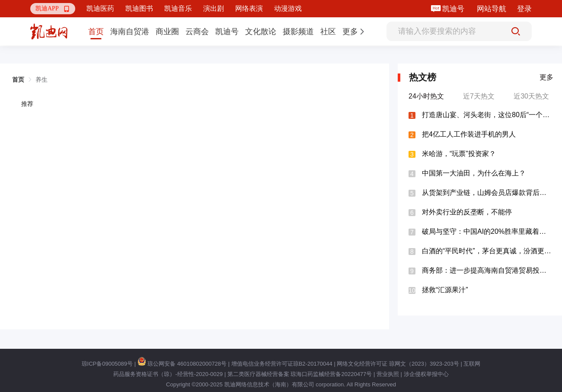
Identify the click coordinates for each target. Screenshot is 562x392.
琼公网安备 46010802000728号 (182, 364)
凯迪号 (454, 9)
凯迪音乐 (178, 8)
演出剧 (214, 8)
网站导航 (492, 9)
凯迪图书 (139, 8)
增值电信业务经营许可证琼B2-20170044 (282, 364)
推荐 (27, 104)
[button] (53, 9)
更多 (546, 77)
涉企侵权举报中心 (426, 374)
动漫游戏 (288, 8)
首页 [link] (18, 80)
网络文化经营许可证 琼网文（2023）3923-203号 (398, 364)
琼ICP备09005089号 (107, 364)
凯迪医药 (100, 8)
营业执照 (388, 374)
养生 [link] (42, 80)
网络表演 (249, 8)
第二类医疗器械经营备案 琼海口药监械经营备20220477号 (300, 374)
